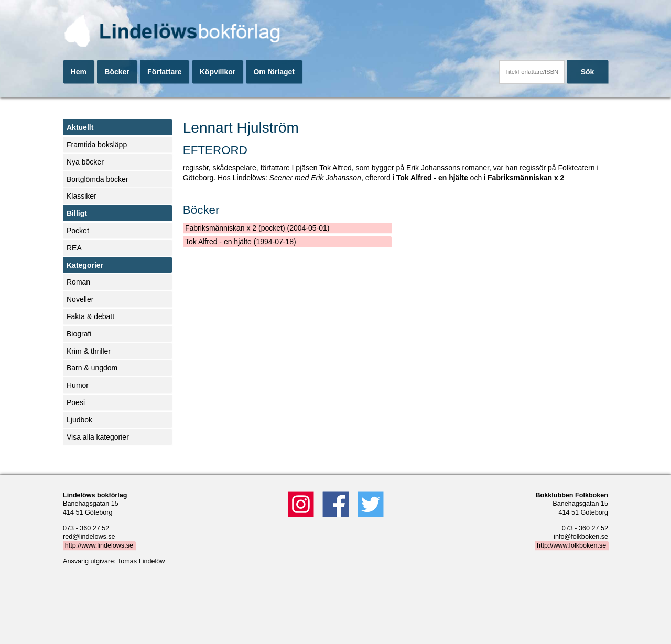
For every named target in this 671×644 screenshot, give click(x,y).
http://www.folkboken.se (571, 545)
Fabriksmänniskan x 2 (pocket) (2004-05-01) (257, 228)
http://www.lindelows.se (99, 545)
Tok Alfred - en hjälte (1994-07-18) (241, 242)
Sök (588, 72)
